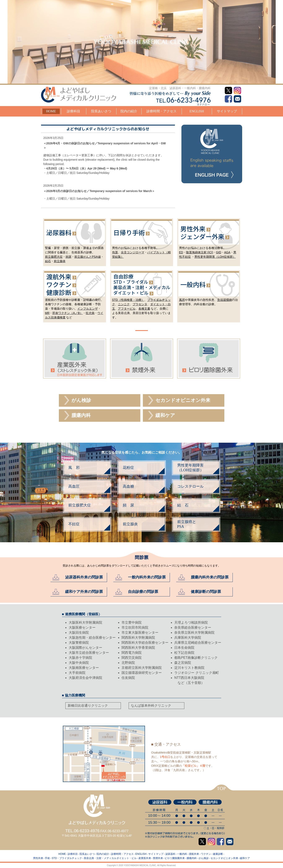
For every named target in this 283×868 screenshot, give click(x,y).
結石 (48, 261)
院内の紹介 (129, 111)
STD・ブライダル (131, 282)
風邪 (182, 300)
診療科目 (74, 111)
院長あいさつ (101, 111)
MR (47, 313)
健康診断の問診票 (206, 592)
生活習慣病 (225, 300)
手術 (47, 858)
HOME (51, 111)
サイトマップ (227, 111)
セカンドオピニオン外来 (183, 400)
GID (219, 252)
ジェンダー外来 (202, 236)
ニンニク (124, 304)
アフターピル (127, 309)
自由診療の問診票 (143, 592)
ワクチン (59, 284)
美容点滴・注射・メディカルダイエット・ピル (110, 858)
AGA (227, 252)
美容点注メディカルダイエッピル (142, 290)
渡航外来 (59, 277)
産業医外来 (145, 858)
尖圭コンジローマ (133, 252)
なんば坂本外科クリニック (151, 706)
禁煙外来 (158, 858)
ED (181, 252)
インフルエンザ (88, 309)
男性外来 (193, 228)
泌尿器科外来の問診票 (84, 577)
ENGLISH (197, 111)
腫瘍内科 (81, 415)
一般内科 (193, 284)
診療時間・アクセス (162, 111)
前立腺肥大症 (54, 257)
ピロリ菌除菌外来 (175, 858)
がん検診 (81, 400)
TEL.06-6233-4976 (82, 831)
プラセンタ (140, 304)
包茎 (115, 252)
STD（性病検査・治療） (128, 300)
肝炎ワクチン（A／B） (68, 313)
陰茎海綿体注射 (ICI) (200, 252)
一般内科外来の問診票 (147, 577)
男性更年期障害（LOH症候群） (215, 257)
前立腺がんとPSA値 (88, 257)
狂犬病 (90, 313)
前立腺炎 (60, 261)
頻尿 (68, 257)
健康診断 (59, 292)
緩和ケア (165, 415)
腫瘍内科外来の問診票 (210, 577)
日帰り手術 (129, 232)
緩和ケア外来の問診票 (84, 592)
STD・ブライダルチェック (67, 858)
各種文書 (144, 309)
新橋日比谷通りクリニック (88, 706)
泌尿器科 (59, 232)
